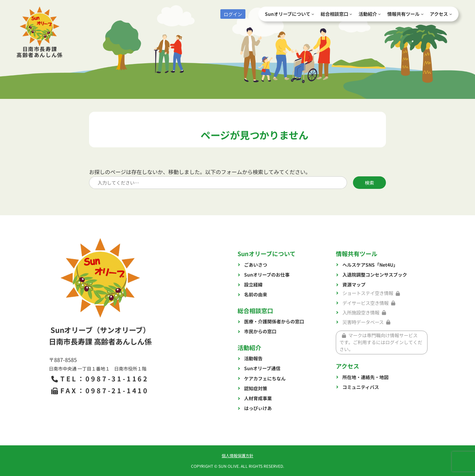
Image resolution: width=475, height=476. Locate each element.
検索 (369, 183)
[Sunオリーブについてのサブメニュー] (313, 14)
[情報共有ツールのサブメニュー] (422, 14)
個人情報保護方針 (237, 455)
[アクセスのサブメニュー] (451, 14)
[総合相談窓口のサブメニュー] (351, 14)
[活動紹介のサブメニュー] (379, 14)
